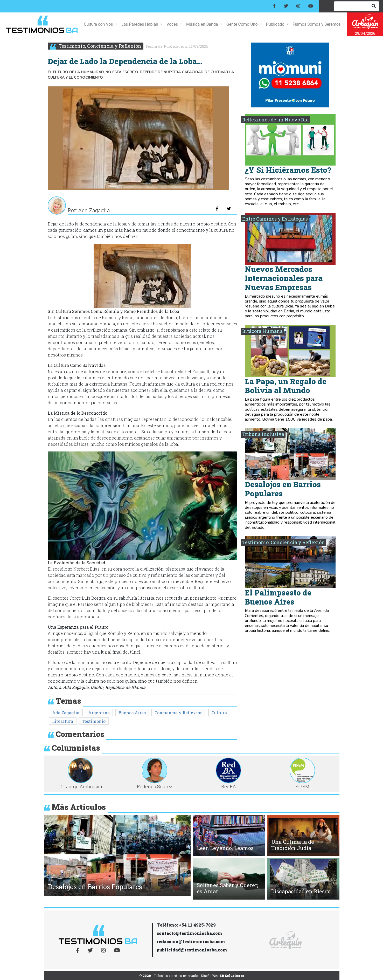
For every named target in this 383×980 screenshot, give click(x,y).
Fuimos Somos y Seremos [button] (317, 24)
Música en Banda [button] (203, 24)
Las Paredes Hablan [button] (140, 24)
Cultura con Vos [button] (99, 24)
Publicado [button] (276, 24)
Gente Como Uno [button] (243, 24)
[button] (51, 857)
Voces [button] (173, 24)
